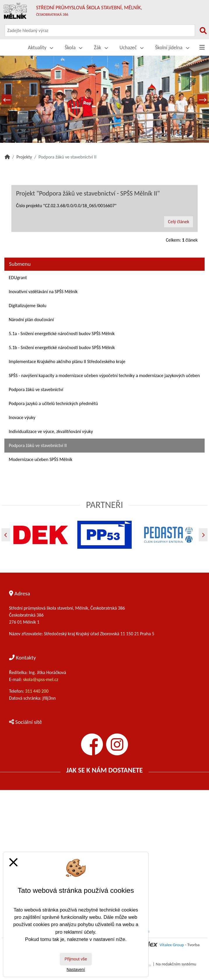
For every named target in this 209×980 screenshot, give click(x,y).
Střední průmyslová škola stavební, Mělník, (89, 10)
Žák (101, 47)
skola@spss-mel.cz (41, 679)
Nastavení (76, 970)
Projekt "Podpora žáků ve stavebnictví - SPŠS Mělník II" (88, 193)
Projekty (24, 157)
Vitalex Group (172, 945)
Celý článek (179, 222)
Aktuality (41, 47)
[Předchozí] (6, 535)
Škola (73, 47)
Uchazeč (131, 47)
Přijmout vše (76, 959)
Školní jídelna (172, 47)
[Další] (203, 535)
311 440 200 (37, 691)
